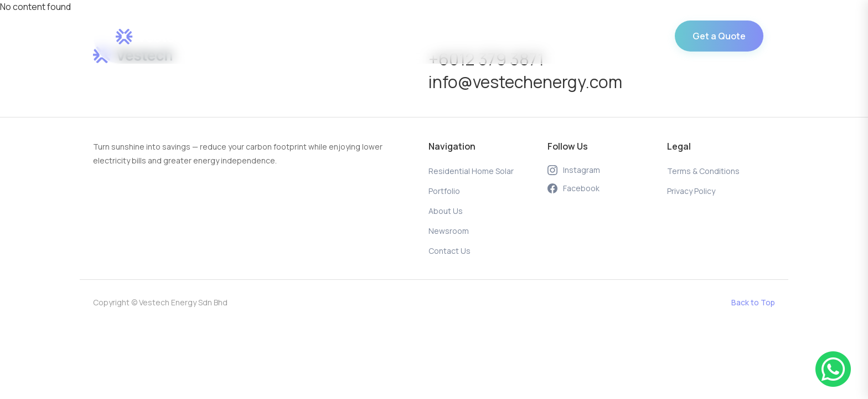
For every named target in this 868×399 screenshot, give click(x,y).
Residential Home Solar (313, 37)
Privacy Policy (691, 191)
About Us (453, 37)
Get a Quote (719, 36)
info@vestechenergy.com (525, 82)
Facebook (573, 188)
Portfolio (398, 37)
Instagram (574, 170)
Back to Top (753, 302)
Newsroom (513, 37)
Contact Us (577, 37)
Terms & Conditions (703, 171)
